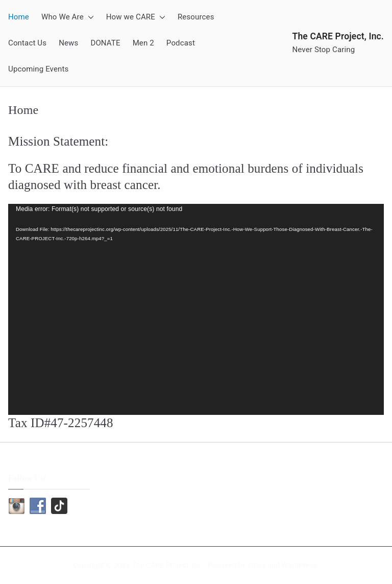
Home (19, 17)
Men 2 (143, 43)
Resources (196, 17)
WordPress (299, 565)
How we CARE (136, 17)
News (68, 43)
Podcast (181, 43)
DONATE (105, 43)
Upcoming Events (38, 69)
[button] (89, 17)
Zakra (257, 565)
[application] (196, 310)
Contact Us (27, 43)
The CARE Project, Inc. (338, 36)
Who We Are (68, 17)
